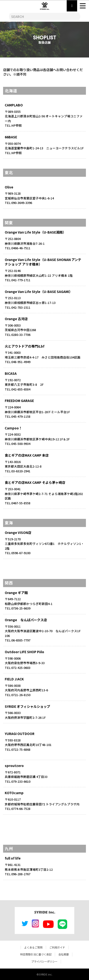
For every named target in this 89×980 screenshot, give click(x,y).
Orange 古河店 (16, 319)
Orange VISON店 (18, 532)
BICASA (11, 373)
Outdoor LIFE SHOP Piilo (24, 652)
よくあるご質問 (33, 947)
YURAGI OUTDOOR (20, 734)
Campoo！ (13, 428)
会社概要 (64, 954)
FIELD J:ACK (14, 679)
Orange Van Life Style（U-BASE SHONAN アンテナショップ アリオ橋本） (43, 262)
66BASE (11, 137)
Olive (9, 187)
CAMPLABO (14, 105)
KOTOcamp (14, 793)
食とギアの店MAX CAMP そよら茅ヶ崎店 (35, 482)
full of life (13, 858)
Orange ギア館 (16, 593)
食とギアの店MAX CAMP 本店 (27, 455)
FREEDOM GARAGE (19, 401)
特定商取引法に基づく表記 (36, 954)
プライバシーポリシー (44, 961)
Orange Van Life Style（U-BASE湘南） (35, 232)
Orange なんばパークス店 (26, 620)
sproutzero (14, 766)
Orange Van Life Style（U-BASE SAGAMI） (39, 292)
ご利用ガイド (57, 947)
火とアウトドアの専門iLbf (25, 346)
